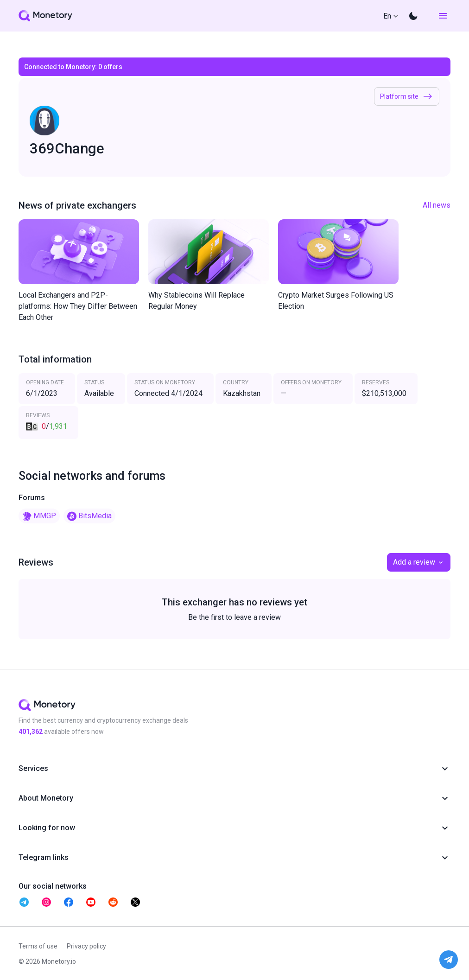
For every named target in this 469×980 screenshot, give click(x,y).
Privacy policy (86, 946)
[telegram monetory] (24, 902)
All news (437, 205)
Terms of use (38, 946)
